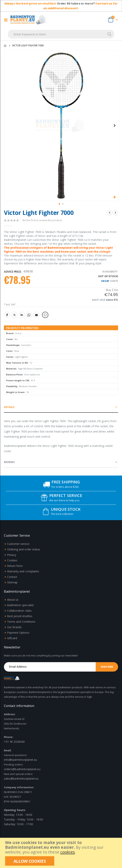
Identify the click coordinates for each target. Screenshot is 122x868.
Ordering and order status (24, 549)
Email (36, 315)
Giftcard (12, 638)
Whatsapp (29, 315)
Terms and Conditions (21, 622)
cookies (68, 852)
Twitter (14, 315)
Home (5, 46)
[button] (114, 197)
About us (13, 600)
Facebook (7, 315)
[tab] (61, 407)
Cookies (12, 560)
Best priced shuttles (20, 616)
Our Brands (14, 627)
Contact (12, 577)
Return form (15, 566)
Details (9, 407)
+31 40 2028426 (14, 742)
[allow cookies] (30, 861)
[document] (61, 853)
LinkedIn (22, 315)
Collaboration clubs (19, 611)
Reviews (9, 462)
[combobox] (61, 34)
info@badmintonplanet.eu (21, 760)
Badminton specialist (20, 605)
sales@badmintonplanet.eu (21, 779)
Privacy (12, 555)
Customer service (18, 544)
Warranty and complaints (23, 571)
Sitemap (12, 582)
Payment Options (18, 633)
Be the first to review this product (42, 220)
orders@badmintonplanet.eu (22, 769)
